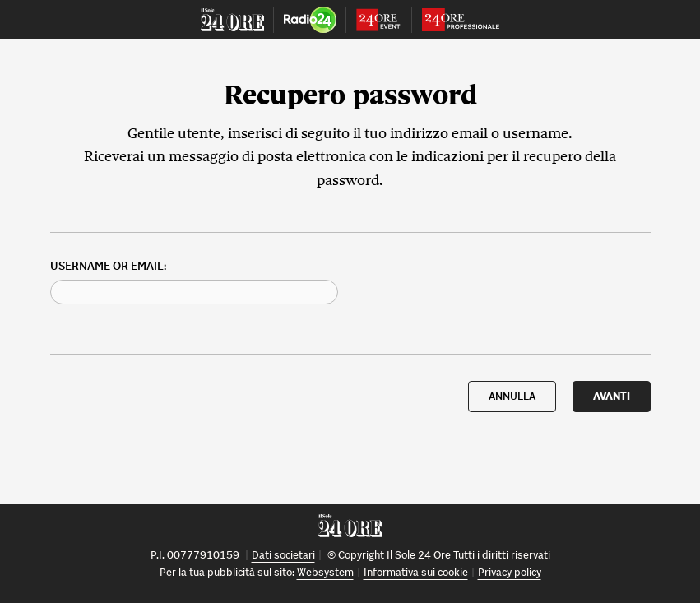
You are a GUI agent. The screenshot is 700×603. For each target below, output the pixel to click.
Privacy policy (510, 572)
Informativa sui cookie (416, 572)
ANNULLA (512, 396)
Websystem (325, 572)
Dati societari (283, 555)
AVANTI (612, 396)
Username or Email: (108, 266)
